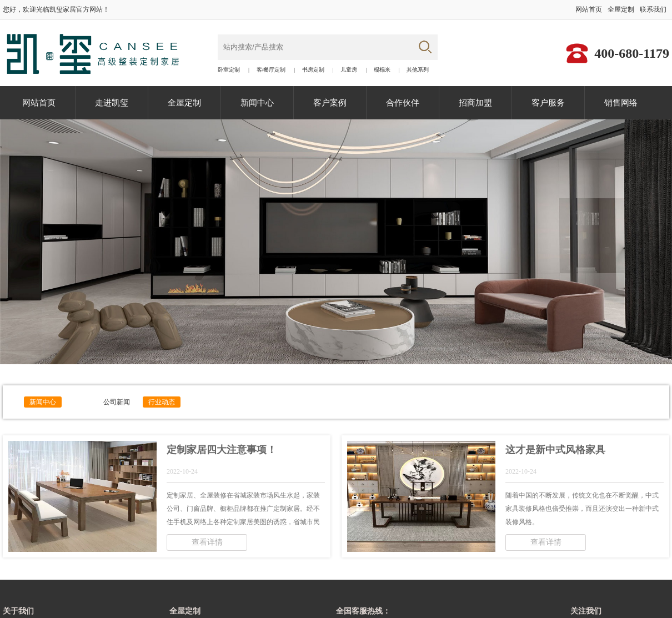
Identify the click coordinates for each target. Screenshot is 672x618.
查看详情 (207, 542)
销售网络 (621, 103)
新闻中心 (257, 103)
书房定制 (313, 70)
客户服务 (548, 103)
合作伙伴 (403, 103)
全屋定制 (621, 9)
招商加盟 (475, 103)
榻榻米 (382, 70)
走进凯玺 (112, 103)
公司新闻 (117, 402)
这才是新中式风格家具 (555, 450)
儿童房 (349, 70)
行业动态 (162, 402)
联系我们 (653, 9)
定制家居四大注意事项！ (222, 450)
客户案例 (330, 103)
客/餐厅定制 (271, 70)
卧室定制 (229, 70)
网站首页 (589, 9)
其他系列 (418, 70)
